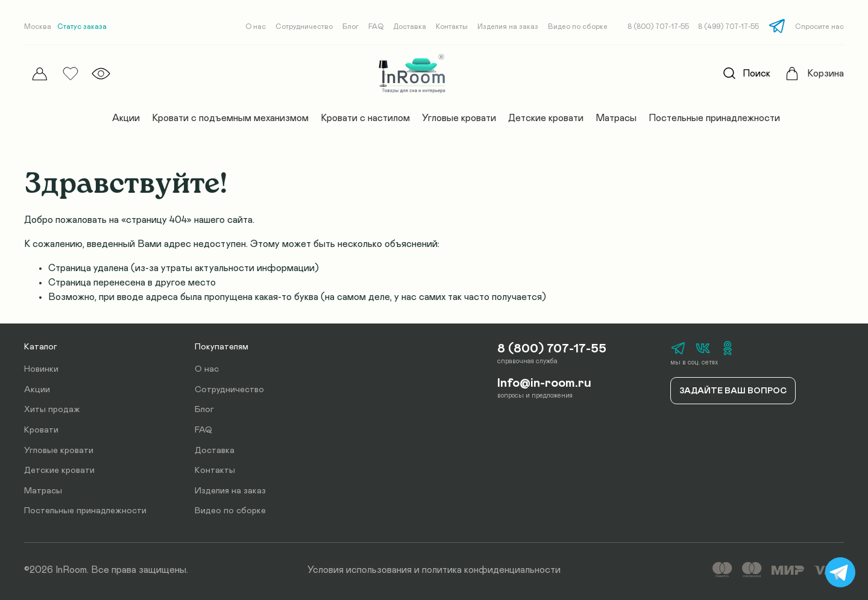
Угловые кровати (459, 118)
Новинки (41, 369)
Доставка (410, 27)
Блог (351, 27)
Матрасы (616, 118)
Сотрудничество (304, 27)
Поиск (743, 73)
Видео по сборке (578, 27)
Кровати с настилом (365, 118)
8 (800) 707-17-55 (658, 27)
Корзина (826, 73)
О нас (256, 27)
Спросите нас (819, 27)
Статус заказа (82, 27)
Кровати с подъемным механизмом (230, 118)
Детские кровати (546, 118)
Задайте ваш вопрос (733, 391)
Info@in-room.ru (544, 383)
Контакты (452, 27)
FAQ (376, 27)
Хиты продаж (52, 410)
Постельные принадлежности (714, 118)
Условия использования (360, 570)
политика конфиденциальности (491, 570)
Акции (126, 118)
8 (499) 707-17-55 (728, 27)
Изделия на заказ (508, 27)
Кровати (41, 430)
